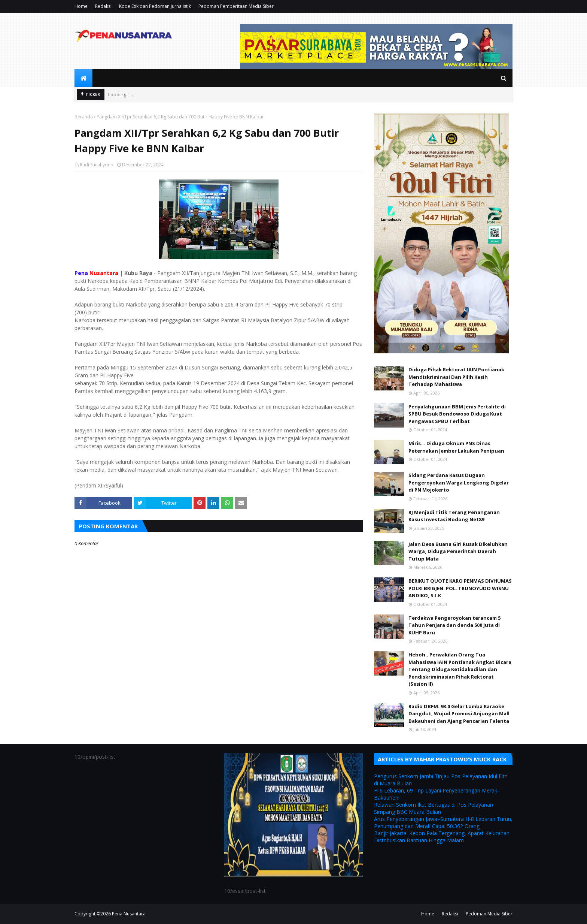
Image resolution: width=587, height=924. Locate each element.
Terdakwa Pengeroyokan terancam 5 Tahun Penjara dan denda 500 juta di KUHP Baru (454, 625)
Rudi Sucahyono (97, 165)
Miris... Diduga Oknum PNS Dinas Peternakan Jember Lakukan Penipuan (456, 447)
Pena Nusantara (129, 914)
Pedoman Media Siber (489, 914)
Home (81, 6)
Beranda (84, 117)
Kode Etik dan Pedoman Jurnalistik (155, 6)
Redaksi (103, 6)
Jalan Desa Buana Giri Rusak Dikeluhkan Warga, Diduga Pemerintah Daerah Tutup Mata (458, 551)
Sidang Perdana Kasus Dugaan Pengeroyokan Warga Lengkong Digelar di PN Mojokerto (459, 482)
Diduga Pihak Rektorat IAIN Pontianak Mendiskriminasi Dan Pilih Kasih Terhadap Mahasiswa (456, 377)
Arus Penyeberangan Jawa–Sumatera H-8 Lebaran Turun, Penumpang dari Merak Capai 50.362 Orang (443, 822)
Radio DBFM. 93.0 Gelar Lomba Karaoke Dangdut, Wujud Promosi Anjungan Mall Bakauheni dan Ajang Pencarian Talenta (459, 714)
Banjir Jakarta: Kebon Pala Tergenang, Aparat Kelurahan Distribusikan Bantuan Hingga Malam (442, 837)
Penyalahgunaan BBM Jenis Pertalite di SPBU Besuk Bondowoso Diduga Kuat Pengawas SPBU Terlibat (457, 414)
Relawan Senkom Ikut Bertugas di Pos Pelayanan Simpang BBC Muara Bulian (434, 808)
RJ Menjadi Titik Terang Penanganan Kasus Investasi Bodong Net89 (454, 516)
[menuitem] (83, 78)
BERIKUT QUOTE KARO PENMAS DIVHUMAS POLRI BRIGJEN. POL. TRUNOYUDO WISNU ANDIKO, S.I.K (460, 588)
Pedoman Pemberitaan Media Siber (236, 6)
